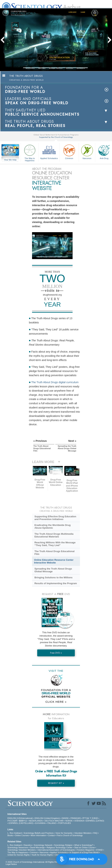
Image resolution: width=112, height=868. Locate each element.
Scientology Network (43, 845)
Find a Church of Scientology (70, 835)
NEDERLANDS (36, 821)
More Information (38, 835)
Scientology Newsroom (18, 847)
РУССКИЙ (12, 821)
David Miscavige (37, 847)
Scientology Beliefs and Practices (39, 833)
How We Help (10, 160)
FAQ (95, 833)
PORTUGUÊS (64, 823)
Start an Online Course (85, 847)
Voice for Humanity (64, 833)
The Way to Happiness (30, 152)
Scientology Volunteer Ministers (21, 850)
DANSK (65, 818)
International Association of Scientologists (56, 850)
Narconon (87, 151)
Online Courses (22, 835)
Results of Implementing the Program (56, 583)
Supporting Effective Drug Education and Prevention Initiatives (55, 518)
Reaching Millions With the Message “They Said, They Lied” (55, 544)
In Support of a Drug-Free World (84, 852)
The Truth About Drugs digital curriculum (55, 382)
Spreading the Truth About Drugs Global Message (53, 570)
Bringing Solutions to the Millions (54, 577)
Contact (51, 835)
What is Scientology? (84, 845)
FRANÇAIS (76, 818)
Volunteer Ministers (83, 833)
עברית (86, 818)
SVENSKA (79, 821)
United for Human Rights (18, 855)
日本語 (95, 818)
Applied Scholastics (49, 151)
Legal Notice (11, 864)
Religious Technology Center (59, 847)
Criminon (69, 151)
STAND (99, 850)
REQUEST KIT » (56, 783)
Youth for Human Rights (42, 855)
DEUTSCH (49, 821)
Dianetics (28, 845)
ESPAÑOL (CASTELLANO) (21, 823)
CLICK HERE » (56, 702)
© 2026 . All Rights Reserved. (35, 862)
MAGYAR (59, 821)
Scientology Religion (63, 845)
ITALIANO (52, 823)
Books (10, 835)
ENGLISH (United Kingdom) (47, 818)
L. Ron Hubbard (15, 833)
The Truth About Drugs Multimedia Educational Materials (54, 535)
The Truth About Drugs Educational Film (55, 553)
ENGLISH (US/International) (20, 818)
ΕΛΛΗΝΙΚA (40, 823)
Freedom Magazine (85, 850)
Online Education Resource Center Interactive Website (54, 561)
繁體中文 (23, 821)
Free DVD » (56, 653)
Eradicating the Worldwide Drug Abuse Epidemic (52, 526)
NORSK (69, 821)
